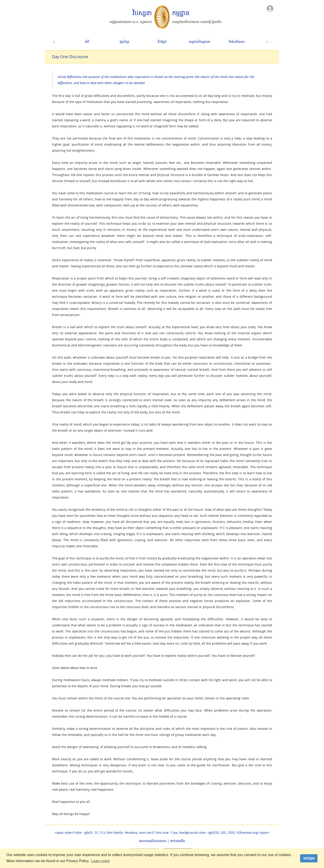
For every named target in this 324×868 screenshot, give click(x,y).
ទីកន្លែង (162, 42)
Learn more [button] (100, 861)
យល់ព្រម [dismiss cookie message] (309, 858)
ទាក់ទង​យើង (178, 841)
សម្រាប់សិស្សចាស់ (199, 42)
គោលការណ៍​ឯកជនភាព (153, 841)
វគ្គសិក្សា (125, 42)
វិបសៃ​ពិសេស (237, 42)
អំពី (87, 42)
